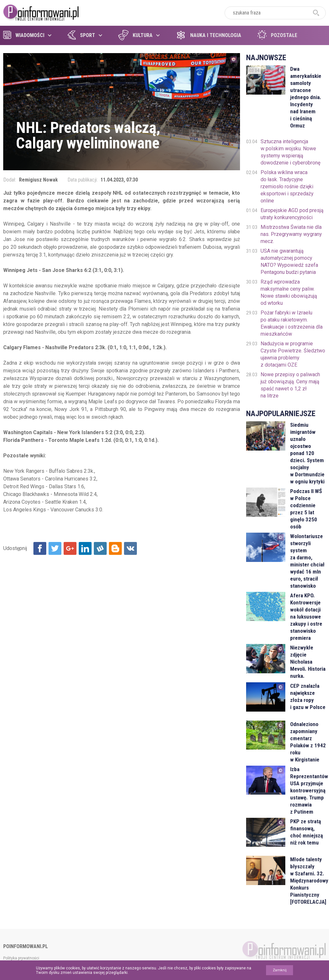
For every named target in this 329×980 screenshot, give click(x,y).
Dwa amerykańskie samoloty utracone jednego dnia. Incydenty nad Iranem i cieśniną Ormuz (306, 97)
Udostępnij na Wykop (100, 548)
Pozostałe (277, 35)
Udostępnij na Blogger (115, 548)
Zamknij (280, 970)
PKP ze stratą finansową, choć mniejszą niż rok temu (307, 832)
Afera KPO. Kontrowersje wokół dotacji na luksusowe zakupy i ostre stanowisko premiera (306, 617)
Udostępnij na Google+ (70, 548)
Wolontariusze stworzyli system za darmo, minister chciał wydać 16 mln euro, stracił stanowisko (307, 561)
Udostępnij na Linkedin (85, 548)
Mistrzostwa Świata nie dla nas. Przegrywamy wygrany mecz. (291, 234)
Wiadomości (24, 35)
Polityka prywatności (21, 958)
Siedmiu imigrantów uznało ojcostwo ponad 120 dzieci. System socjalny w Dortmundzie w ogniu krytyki (307, 453)
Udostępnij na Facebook (40, 548)
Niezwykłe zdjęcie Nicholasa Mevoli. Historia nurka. (308, 662)
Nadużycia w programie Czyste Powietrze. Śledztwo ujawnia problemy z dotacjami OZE (293, 354)
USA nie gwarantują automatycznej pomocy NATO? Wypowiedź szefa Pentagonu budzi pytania (289, 261)
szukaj (316, 13)
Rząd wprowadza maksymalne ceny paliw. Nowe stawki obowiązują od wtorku (289, 292)
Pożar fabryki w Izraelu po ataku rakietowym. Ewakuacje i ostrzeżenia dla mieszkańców (292, 323)
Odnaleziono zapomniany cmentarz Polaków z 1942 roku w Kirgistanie (308, 742)
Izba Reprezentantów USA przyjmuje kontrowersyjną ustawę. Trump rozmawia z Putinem (308, 790)
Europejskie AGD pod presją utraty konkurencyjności (292, 214)
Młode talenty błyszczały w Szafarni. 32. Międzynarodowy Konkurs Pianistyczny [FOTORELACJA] (308, 881)
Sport (81, 35)
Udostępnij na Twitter (55, 548)
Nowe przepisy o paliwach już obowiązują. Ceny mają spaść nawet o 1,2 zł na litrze (290, 385)
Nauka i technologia (209, 35)
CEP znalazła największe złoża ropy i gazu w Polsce (308, 696)
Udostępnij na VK (130, 548)
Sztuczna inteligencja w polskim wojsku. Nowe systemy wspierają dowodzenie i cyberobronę (290, 152)
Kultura (135, 35)
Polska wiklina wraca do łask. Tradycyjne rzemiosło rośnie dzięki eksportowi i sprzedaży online (287, 187)
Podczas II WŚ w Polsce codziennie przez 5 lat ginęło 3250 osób (306, 509)
